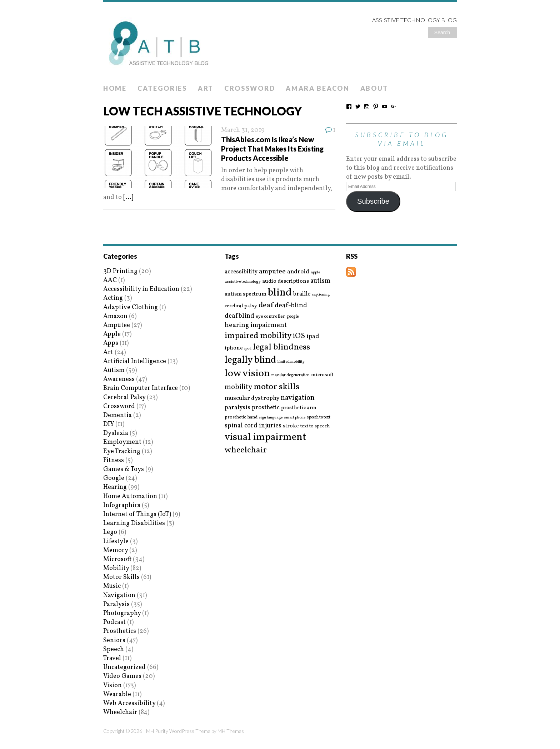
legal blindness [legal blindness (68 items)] (281, 348)
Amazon (115, 316)
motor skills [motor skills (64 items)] (276, 387)
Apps (111, 343)
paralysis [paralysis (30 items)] (237, 408)
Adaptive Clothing (131, 307)
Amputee (117, 325)
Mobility (116, 568)
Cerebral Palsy (124, 398)
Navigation (119, 596)
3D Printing (120, 271)
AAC (110, 280)
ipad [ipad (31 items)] (313, 337)
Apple (112, 334)
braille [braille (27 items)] (302, 294)
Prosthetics (120, 631)
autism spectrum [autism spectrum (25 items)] (246, 294)
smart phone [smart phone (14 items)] (295, 418)
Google (114, 478)
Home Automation (130, 497)
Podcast (114, 622)
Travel (112, 658)
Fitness (114, 460)
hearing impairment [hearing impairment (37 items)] (256, 325)
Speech (114, 649)
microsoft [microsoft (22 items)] (322, 375)
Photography (122, 613)
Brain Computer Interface (141, 388)
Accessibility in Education (141, 289)
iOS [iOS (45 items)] (299, 336)
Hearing (115, 487)
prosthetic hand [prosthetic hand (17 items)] (241, 418)
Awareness (119, 379)
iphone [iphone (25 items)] (234, 348)
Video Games (122, 676)
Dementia (117, 415)
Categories (162, 88)
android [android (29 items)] (298, 272)
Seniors (114, 641)
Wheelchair (120, 712)
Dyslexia (116, 433)
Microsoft (117, 559)
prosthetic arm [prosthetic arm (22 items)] (299, 408)
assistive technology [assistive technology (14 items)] (243, 282)
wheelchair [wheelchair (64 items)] (246, 450)
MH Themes (231, 731)
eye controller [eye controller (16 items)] (270, 316)
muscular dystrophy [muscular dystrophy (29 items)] (252, 398)
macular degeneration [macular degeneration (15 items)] (291, 375)
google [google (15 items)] (292, 317)
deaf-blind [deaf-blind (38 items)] (291, 306)
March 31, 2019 (243, 130)
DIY (109, 424)
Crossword (250, 88)
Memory (116, 550)
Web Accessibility (129, 703)
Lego (110, 532)
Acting (113, 298)
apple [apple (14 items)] (315, 272)
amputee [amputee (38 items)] (272, 272)
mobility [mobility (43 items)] (238, 387)
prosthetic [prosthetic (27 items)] (266, 408)
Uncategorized (124, 667)
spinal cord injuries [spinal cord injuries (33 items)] (253, 426)
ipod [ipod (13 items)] (248, 349)
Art (206, 88)
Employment (122, 442)
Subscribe (373, 201)
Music (112, 586)
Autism (114, 370)
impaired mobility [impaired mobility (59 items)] (258, 336)
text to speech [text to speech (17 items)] (315, 426)
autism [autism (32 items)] (320, 281)
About (374, 88)
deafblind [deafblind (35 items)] (239, 316)
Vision (112, 686)
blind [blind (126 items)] (280, 293)
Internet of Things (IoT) (137, 514)
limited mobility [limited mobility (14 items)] (291, 362)
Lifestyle (116, 542)
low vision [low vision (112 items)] (247, 374)
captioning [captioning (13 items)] (321, 295)
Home (115, 88)
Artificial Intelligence (135, 361)
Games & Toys (124, 469)
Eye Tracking (122, 452)
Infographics (122, 505)
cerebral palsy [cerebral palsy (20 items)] (241, 306)
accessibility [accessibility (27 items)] (241, 272)
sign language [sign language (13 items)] (271, 418)
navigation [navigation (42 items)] (298, 398)
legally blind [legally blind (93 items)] (250, 360)
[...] (128, 197)
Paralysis (116, 604)
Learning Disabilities (134, 523)
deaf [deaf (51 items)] (266, 306)
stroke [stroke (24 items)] (291, 426)
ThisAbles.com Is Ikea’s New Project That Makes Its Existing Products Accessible (272, 149)
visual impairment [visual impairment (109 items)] (266, 437)
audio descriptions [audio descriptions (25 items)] (286, 281)
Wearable (117, 695)
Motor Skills (121, 577)
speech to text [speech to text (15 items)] (319, 417)
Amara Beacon (317, 88)
